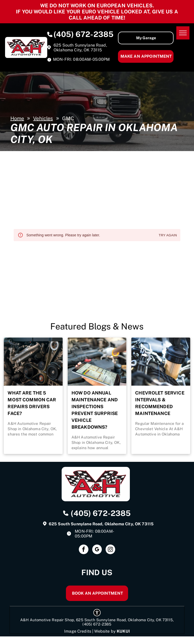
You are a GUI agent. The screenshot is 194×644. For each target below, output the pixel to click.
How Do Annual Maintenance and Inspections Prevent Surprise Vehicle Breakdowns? (95, 410)
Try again (168, 235)
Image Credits (78, 631)
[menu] (183, 33)
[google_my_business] (97, 550)
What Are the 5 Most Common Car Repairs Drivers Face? (32, 403)
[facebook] (84, 550)
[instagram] (110, 550)
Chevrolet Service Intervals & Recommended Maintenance (160, 403)
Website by (105, 631)
